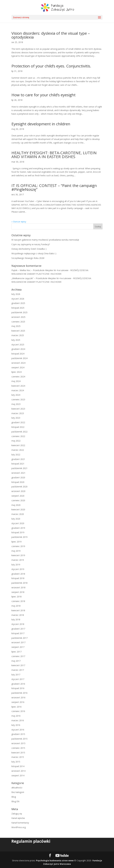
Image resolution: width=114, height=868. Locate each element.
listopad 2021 (18, 464)
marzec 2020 (18, 514)
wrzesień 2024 (18, 363)
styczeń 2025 (18, 345)
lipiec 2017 (16, 652)
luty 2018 (16, 619)
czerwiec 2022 (18, 436)
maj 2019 (16, 551)
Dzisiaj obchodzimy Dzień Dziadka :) (29, 249)
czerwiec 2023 (18, 399)
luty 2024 (16, 395)
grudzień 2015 (18, 734)
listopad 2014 (18, 766)
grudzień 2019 (18, 528)
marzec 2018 (18, 615)
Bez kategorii (18, 792)
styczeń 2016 (18, 730)
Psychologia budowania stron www (55, 860)
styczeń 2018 (18, 624)
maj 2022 (16, 441)
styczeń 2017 (18, 679)
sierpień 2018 (18, 592)
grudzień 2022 (18, 422)
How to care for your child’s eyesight (43, 95)
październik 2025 (19, 312)
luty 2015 (16, 762)
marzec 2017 (18, 670)
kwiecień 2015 (18, 753)
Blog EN (15, 801)
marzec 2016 (18, 720)
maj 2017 (16, 661)
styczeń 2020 (18, 523)
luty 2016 (16, 725)
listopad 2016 (18, 688)
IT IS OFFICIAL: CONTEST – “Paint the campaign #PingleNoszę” (54, 187)
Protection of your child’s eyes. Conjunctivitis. (51, 66)
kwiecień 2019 (18, 555)
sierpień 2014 (18, 775)
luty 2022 (16, 455)
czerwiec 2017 (18, 656)
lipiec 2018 (16, 597)
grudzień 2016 (18, 684)
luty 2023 (16, 418)
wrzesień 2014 (18, 771)
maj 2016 (16, 716)
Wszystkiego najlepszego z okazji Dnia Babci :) (34, 253)
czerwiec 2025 (18, 322)
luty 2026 (16, 294)
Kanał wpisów (18, 818)
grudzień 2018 (18, 574)
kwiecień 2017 (18, 665)
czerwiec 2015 (18, 748)
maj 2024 (16, 381)
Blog (14, 797)
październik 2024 (19, 358)
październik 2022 (19, 432)
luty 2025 (16, 340)
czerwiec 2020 (18, 500)
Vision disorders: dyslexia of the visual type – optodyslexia (51, 35)
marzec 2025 (18, 335)
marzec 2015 (18, 757)
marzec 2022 (18, 450)
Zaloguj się (17, 814)
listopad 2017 (18, 633)
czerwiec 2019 (18, 546)
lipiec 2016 (16, 707)
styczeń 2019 (18, 569)
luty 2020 (16, 519)
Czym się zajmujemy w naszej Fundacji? (31, 244)
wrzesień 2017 (18, 642)
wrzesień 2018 (18, 587)
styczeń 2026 (18, 299)
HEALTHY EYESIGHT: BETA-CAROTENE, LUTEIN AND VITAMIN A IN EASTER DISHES (54, 155)
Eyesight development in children (41, 124)
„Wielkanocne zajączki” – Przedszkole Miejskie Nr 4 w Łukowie (41, 278)
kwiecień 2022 (18, 445)
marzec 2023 (18, 413)
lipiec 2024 (16, 372)
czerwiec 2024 (18, 377)
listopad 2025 (18, 308)
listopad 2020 (18, 482)
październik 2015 (19, 739)
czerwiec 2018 (18, 601)
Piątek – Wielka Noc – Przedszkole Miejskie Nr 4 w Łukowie (40, 270)
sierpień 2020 (18, 496)
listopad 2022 (18, 427)
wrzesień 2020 (18, 491)
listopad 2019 (18, 532)
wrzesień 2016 (18, 697)
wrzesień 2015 (18, 743)
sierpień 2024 (18, 367)
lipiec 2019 (16, 542)
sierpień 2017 (18, 647)
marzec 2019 (18, 560)
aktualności (17, 788)
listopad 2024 (18, 354)
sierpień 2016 (18, 702)
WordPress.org (19, 827)
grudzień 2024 (18, 349)
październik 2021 (19, 468)
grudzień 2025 (18, 303)
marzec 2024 (18, 390)
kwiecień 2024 (18, 386)
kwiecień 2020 (18, 509)
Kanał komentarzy (20, 823)
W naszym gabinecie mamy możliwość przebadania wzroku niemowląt (45, 240)
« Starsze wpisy (19, 222)
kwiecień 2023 (18, 409)
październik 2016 (19, 693)
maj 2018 (16, 606)
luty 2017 (16, 675)
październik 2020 (19, 487)
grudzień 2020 (18, 477)
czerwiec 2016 (18, 711)
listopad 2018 (18, 578)
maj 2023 (16, 404)
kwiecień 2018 (18, 610)
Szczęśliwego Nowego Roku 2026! (28, 258)
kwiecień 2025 (18, 331)
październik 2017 (19, 638)
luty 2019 (16, 565)
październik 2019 (19, 537)
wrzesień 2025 (18, 317)
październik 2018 (19, 583)
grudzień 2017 (18, 629)
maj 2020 (16, 505)
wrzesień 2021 (18, 473)
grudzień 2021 (18, 459)
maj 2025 (16, 326)
